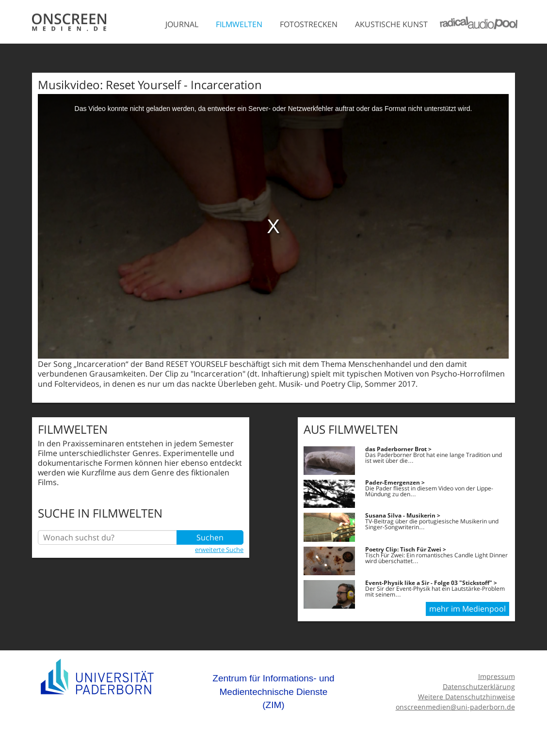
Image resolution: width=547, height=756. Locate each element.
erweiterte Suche (219, 550)
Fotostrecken (309, 24)
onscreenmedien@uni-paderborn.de (455, 707)
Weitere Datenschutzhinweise (467, 697)
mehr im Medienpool (467, 609)
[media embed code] (273, 226)
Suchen (210, 537)
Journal (182, 24)
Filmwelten (239, 24)
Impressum (497, 676)
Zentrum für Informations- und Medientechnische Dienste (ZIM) (273, 692)
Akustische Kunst (391, 24)
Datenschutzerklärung (479, 686)
